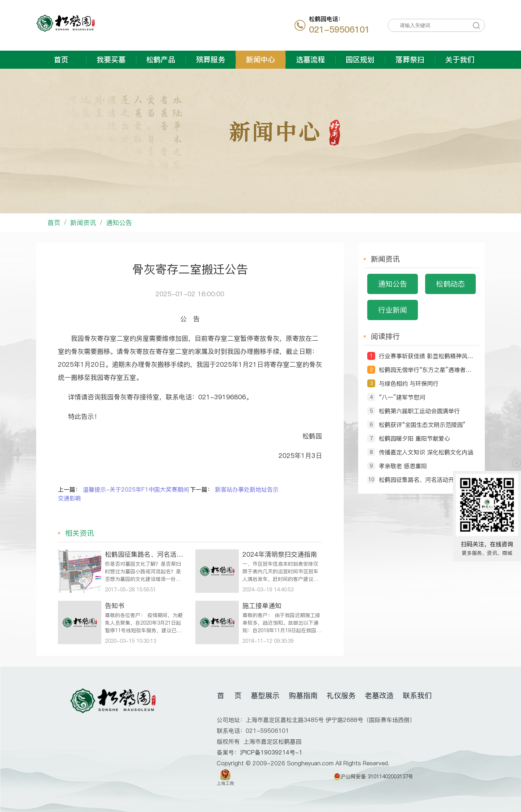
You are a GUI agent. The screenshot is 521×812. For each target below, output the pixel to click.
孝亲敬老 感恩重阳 (403, 466)
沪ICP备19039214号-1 (271, 752)
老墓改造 (379, 696)
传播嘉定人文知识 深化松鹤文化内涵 (426, 452)
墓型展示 (265, 696)
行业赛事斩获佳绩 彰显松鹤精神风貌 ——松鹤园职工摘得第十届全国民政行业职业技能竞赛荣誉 (427, 356)
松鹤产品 (161, 60)
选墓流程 (310, 60)
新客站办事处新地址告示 (247, 489)
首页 (61, 60)
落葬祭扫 (410, 60)
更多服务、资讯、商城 (487, 553)
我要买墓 (111, 60)
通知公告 (119, 223)
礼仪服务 (341, 696)
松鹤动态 (450, 284)
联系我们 (417, 696)
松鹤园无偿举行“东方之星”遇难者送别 (427, 370)
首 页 (229, 696)
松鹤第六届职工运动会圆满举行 (419, 411)
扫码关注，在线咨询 (487, 544)
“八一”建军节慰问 (402, 397)
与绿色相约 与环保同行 (409, 383)
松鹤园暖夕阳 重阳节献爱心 (414, 438)
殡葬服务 (211, 60)
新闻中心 (260, 60)
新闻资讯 (83, 223)
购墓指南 (303, 696)
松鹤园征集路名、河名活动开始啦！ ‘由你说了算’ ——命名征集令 (427, 480)
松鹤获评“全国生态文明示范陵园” (422, 425)
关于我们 (460, 60)
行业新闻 (393, 310)
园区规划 (360, 60)
